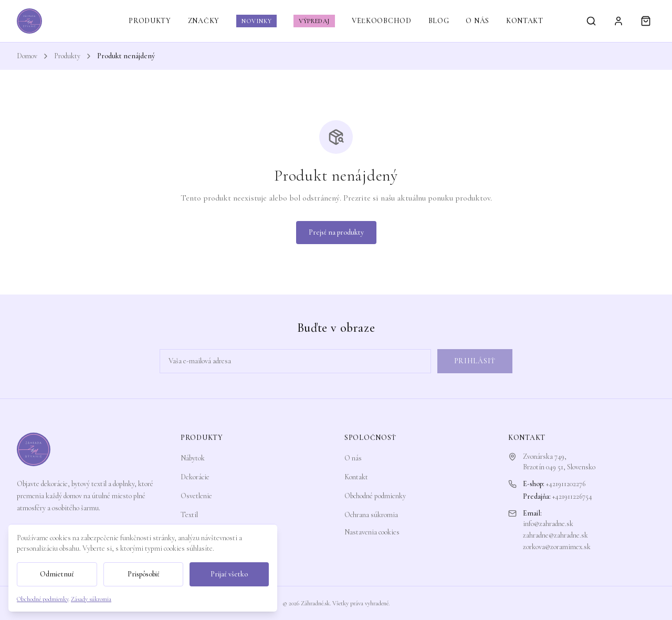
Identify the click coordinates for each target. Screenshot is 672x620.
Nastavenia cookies (372, 532)
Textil (189, 515)
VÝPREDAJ (314, 21)
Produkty (67, 56)
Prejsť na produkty (336, 232)
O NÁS (477, 21)
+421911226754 (572, 496)
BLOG (439, 21)
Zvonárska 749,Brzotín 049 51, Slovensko (559, 462)
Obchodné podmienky (375, 496)
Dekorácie (195, 477)
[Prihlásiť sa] (618, 21)
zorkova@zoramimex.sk (557, 547)
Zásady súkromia (91, 599)
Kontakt (356, 477)
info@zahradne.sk (548, 524)
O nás (353, 458)
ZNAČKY (204, 21)
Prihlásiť (475, 361)
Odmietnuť (57, 574)
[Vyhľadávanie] (591, 21)
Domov (27, 56)
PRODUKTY (150, 21)
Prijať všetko (229, 574)
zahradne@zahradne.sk (555, 535)
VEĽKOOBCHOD (382, 21)
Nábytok (193, 458)
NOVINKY (256, 21)
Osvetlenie (196, 496)
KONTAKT (525, 21)
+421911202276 (566, 484)
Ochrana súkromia (371, 515)
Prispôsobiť (144, 574)
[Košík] (646, 21)
